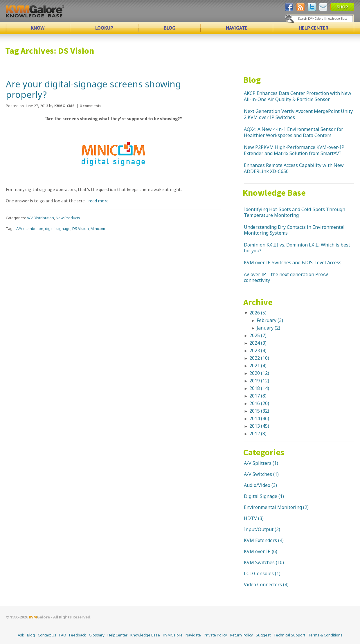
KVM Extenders (260, 540)
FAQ (63, 635)
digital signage (58, 229)
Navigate (193, 635)
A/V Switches (258, 474)
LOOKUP (104, 28)
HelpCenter (117, 635)
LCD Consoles (259, 573)
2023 (258, 350)
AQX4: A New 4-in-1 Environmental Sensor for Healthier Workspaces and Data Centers (294, 132)
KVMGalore (173, 635)
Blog (252, 80)
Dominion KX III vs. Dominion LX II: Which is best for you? (297, 248)
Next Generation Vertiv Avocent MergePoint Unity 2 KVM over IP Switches (298, 114)
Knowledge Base (274, 193)
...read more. (98, 201)
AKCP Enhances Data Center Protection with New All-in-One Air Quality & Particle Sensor (298, 96)
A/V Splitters (258, 463)
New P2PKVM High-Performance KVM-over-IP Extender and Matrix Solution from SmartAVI (294, 150)
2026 (258, 313)
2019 (259, 381)
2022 (259, 358)
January (268, 328)
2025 (258, 335)
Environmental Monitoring (273, 507)
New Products (68, 218)
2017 (258, 396)
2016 (259, 403)
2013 (259, 426)
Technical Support (289, 635)
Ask (21, 635)
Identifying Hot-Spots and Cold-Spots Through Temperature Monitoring (295, 212)
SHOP (342, 7)
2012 (258, 433)
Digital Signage (261, 496)
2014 (259, 418)
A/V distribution (30, 229)
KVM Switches (259, 562)
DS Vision (81, 229)
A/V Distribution (40, 218)
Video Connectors (263, 584)
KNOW (38, 28)
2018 (259, 388)
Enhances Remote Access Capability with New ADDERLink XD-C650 (294, 168)
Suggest (263, 635)
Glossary (97, 635)
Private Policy (215, 635)
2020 (259, 373)
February (270, 320)
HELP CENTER (314, 28)
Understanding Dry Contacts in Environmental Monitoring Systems (294, 230)
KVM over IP (257, 551)
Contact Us (47, 635)
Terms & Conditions (325, 635)
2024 (258, 343)
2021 (258, 366)
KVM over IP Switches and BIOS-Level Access (293, 262)
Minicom (98, 229)
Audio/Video (257, 485)
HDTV (250, 518)
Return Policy (241, 635)
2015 (259, 411)
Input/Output (259, 529)
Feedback (78, 635)
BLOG (170, 28)
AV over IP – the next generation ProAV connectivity (286, 277)
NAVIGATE (237, 28)
